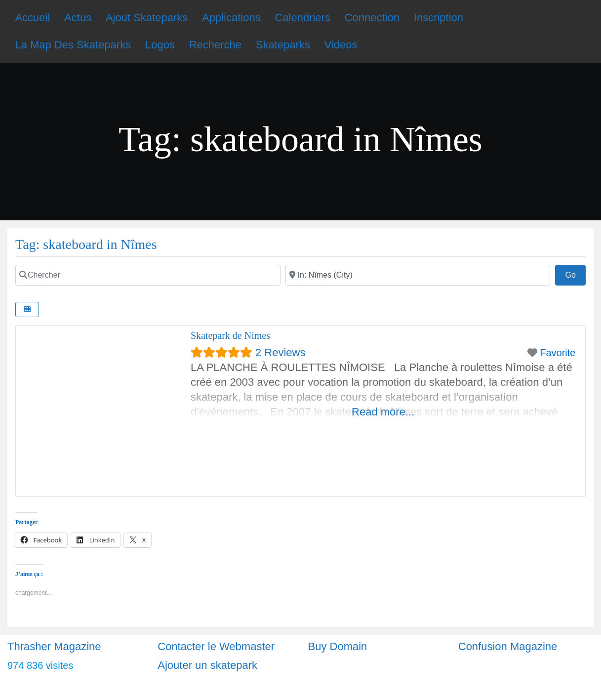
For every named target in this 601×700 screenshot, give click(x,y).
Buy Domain (338, 646)
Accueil (32, 18)
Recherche (215, 45)
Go (575, 274)
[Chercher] (148, 275)
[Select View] (27, 309)
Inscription (439, 18)
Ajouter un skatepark (207, 665)
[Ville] (418, 275)
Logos (160, 45)
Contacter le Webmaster (216, 646)
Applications (231, 18)
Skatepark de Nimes (230, 335)
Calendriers (302, 18)
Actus (78, 18)
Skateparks (283, 45)
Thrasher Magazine (54, 646)
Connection (372, 18)
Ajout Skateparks (147, 18)
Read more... (383, 412)
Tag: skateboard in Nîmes (86, 244)
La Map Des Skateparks (73, 45)
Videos (341, 45)
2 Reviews (280, 352)
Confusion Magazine (508, 646)
